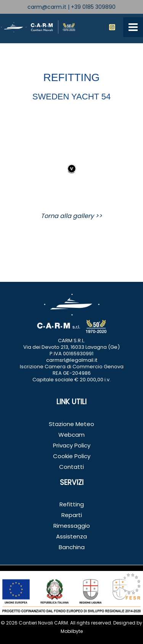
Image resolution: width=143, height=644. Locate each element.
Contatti (71, 467)
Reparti (72, 515)
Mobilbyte (72, 631)
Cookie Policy (72, 456)
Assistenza (71, 536)
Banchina (72, 547)
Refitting (72, 504)
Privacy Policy (72, 445)
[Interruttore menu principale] (133, 27)
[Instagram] (112, 27)
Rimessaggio (72, 526)
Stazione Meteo (71, 424)
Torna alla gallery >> (71, 216)
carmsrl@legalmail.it (72, 360)
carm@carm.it (47, 7)
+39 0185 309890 (93, 7)
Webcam (71, 435)
